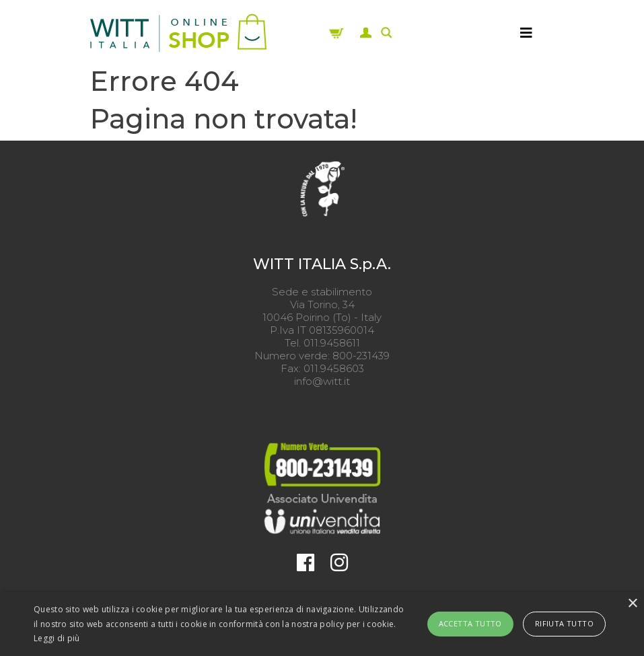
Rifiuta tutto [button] (564, 623)
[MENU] (526, 33)
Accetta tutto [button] (470, 623)
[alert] (322, 624)
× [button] (632, 604)
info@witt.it (322, 381)
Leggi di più (57, 638)
